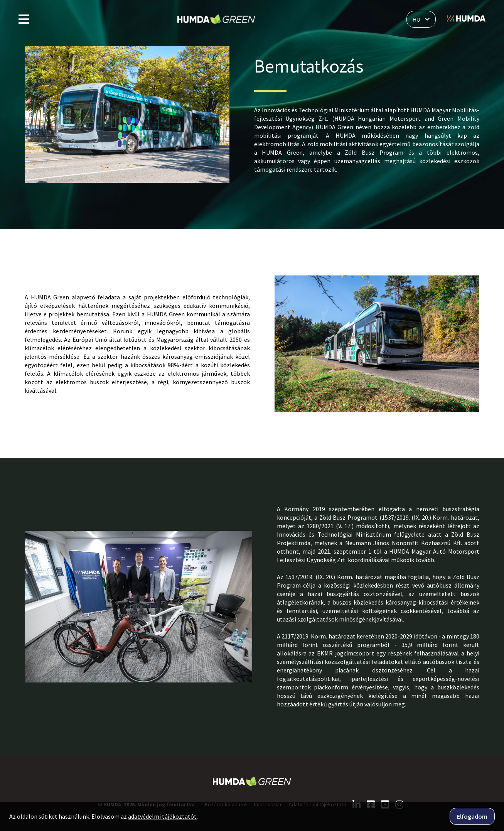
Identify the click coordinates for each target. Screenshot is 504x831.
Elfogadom (472, 816)
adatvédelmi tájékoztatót (162, 816)
